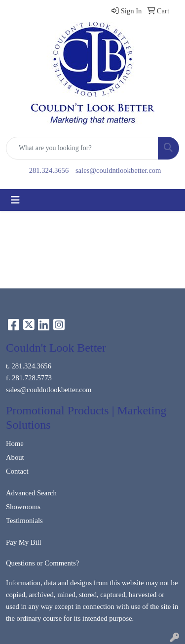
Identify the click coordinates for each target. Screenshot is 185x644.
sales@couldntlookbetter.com (118, 170)
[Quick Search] (82, 148)
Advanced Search (31, 493)
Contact (17, 471)
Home (15, 443)
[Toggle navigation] (15, 200)
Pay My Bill (24, 542)
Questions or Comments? (42, 563)
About (15, 457)
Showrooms (23, 507)
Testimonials (24, 521)
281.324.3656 (49, 170)
